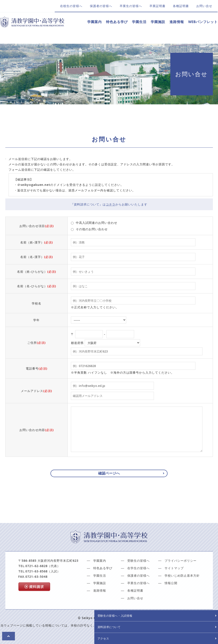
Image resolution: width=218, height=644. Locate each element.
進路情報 (177, 22)
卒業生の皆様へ (131, 6)
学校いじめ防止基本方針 (182, 587)
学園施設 (158, 22)
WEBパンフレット (203, 22)
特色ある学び (117, 22)
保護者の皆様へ (101, 6)
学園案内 (95, 22)
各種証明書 (181, 6)
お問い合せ (204, 6)
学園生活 (139, 22)
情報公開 (171, 595)
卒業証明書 (157, 6)
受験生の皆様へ (138, 572)
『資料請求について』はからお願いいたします (109, 204)
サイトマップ (174, 580)
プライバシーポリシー (181, 572)
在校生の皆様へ (71, 6)
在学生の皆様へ (138, 580)
